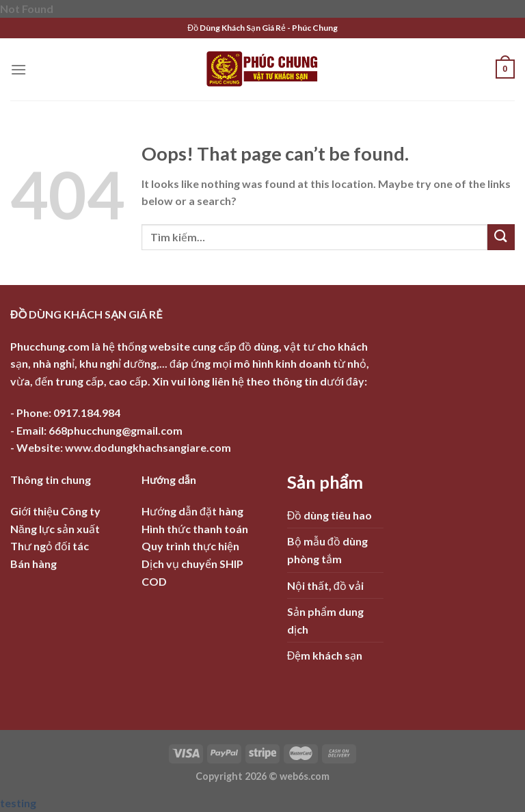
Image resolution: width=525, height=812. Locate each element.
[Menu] (18, 69)
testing (18, 803)
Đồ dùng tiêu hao (330, 515)
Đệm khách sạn (325, 655)
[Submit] (501, 238)
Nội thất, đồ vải (325, 585)
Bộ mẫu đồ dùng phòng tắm (327, 550)
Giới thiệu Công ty (55, 511)
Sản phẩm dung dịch (325, 620)
